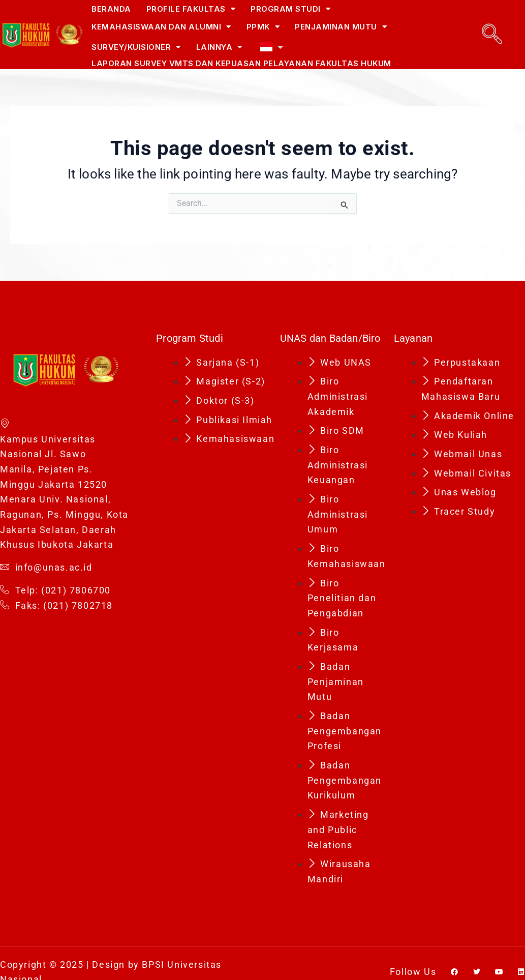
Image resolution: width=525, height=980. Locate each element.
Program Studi (290, 9)
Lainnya (219, 47)
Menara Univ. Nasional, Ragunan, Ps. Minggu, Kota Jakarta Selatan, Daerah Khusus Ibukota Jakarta (64, 522)
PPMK (263, 27)
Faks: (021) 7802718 (56, 606)
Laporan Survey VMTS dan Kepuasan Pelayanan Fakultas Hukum (241, 63)
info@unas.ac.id (46, 568)
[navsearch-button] (492, 34)
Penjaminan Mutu (341, 27)
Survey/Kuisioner (136, 47)
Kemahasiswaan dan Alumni (161, 27)
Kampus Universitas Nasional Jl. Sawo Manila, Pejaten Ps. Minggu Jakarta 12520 (54, 453)
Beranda (111, 9)
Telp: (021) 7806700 (55, 590)
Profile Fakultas (191, 9)
